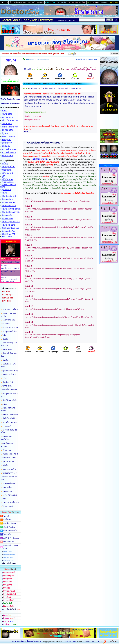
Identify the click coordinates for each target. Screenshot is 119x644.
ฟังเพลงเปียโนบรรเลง (11, 212)
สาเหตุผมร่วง (7, 130)
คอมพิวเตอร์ (7, 350)
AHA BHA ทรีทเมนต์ (11, 538)
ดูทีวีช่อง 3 (6, 190)
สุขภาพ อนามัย (8, 462)
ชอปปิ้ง (5, 360)
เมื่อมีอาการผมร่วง (10, 127)
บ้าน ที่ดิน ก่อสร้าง (10, 390)
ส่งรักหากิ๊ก (5, 271)
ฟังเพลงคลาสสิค (9, 206)
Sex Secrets (8, 557)
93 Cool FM (7, 236)
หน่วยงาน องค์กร (9, 469)
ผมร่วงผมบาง (7, 117)
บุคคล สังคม (7, 386)
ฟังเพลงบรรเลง (8, 202)
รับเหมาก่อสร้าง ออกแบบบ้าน (69, 88)
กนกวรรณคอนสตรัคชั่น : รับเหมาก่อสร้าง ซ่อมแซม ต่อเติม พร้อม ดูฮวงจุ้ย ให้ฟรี (53, 94)
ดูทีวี (3, 176)
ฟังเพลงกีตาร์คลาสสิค (11, 209)
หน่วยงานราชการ (9, 473)
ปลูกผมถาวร (7, 143)
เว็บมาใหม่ (45, 78)
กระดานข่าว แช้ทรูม (10, 309)
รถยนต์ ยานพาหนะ (10, 422)
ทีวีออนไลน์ (6, 170)
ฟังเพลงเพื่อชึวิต (9, 225)
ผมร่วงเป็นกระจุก (9, 149)
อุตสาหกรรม (7, 491)
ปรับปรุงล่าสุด (60, 78)
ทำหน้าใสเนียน (9, 527)
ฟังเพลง (5, 193)
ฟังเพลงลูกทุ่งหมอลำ (11, 222)
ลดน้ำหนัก (7, 520)
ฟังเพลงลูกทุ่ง (7, 218)
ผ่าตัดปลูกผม (7, 156)
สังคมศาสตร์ (7, 450)
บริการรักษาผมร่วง (10, 120)
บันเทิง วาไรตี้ (8, 382)
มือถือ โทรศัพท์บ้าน (10, 418)
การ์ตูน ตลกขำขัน (9, 331)
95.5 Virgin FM (8, 234)
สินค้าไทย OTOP (9, 458)
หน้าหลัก (30, 78)
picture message (4, 278)
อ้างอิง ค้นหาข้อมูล (10, 495)
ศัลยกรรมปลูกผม (9, 136)
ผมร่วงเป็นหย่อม (9, 152)
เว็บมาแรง (75, 78)
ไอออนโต (7, 534)
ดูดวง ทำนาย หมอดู (10, 371)
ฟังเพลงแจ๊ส (7, 215)
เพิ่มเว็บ (78, 351)
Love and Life (8, 560)
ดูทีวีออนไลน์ (7, 173)
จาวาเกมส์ (14, 268)
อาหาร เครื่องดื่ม (9, 484)
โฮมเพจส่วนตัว (8, 506)
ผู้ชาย (5, 404)
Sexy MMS (9, 281)
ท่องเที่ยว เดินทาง (9, 374)
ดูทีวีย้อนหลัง (7, 179)
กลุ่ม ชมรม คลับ (9, 320)
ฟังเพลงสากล (7, 199)
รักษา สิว (7, 516)
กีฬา (4, 335)
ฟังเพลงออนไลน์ (9, 196)
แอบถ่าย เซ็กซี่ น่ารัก (11, 503)
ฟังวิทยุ (5, 163)
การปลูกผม (6, 140)
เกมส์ (4, 499)
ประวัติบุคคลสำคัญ (10, 400)
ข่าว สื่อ (5, 339)
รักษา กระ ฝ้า (9, 542)
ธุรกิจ (5, 378)
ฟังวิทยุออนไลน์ (8, 167)
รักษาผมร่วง (7, 114)
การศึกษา (6, 324)
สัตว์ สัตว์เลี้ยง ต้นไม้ (10, 454)
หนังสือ (5, 465)
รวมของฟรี (7, 426)
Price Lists (7, 552)
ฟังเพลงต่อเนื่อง (8, 231)
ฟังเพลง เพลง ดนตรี (10, 415)
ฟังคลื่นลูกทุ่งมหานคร (11, 228)
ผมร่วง (4, 111)
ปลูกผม (5, 133)
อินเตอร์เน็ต (7, 487)
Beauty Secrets (9, 554)
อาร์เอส (16, 262)
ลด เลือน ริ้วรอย (10, 523)
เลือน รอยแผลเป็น (10, 531)
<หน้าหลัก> (34, 88)
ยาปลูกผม (6, 146)
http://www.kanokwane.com (35, 112)
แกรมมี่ (9, 262)
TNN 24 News (8, 182)
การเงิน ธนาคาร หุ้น (10, 328)
